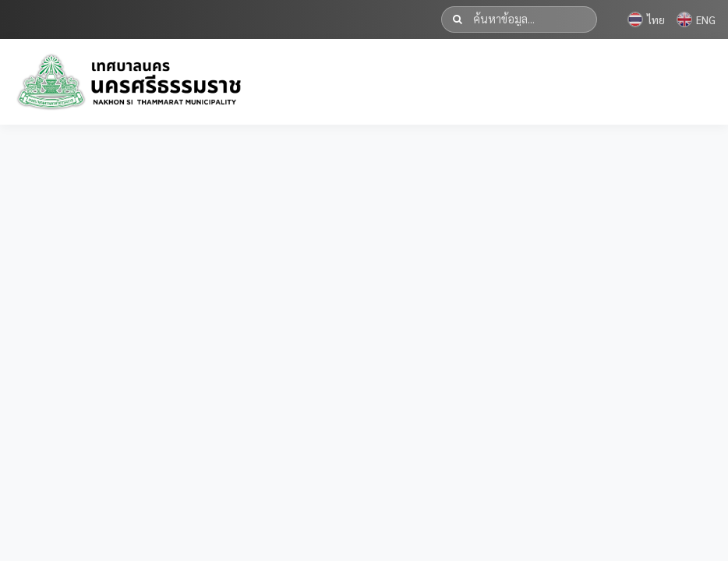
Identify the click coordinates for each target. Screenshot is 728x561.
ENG (696, 19)
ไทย (646, 19)
